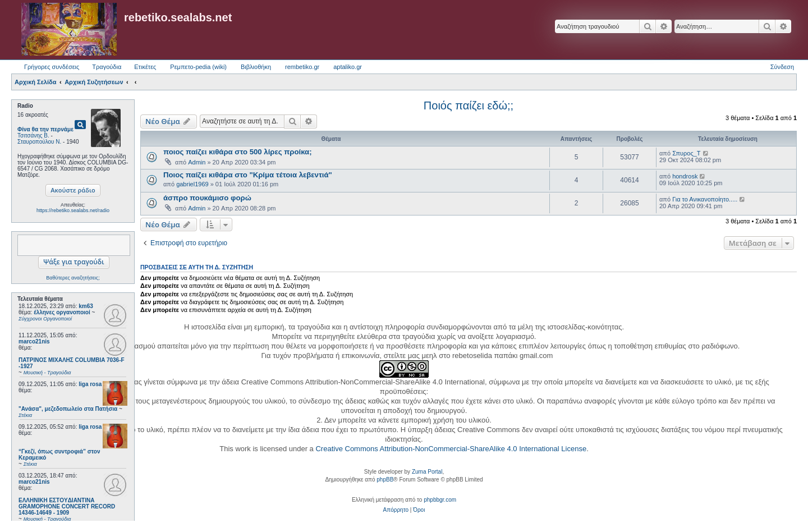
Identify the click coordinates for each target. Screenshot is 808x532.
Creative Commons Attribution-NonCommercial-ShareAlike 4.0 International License (451, 449)
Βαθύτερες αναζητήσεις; (73, 278)
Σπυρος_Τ (686, 153)
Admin (197, 162)
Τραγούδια (107, 67)
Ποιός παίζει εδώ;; (469, 106)
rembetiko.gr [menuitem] (302, 67)
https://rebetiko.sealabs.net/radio (73, 210)
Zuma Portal (427, 472)
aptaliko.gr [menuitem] (348, 67)
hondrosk (685, 176)
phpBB (385, 480)
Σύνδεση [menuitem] (782, 67)
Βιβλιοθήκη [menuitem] (256, 67)
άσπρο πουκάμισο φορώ (207, 198)
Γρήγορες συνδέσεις (52, 67)
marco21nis (34, 341)
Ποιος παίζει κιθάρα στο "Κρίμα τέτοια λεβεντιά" (248, 175)
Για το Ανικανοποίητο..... (705, 199)
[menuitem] (396, 510)
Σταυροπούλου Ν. (39, 142)
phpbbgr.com (440, 500)
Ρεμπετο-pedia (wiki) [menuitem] (198, 67)
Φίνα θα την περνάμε (45, 129)
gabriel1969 (192, 184)
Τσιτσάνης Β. (33, 136)
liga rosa (90, 384)
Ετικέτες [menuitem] (145, 67)
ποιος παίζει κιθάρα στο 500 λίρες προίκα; (238, 152)
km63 (86, 306)
